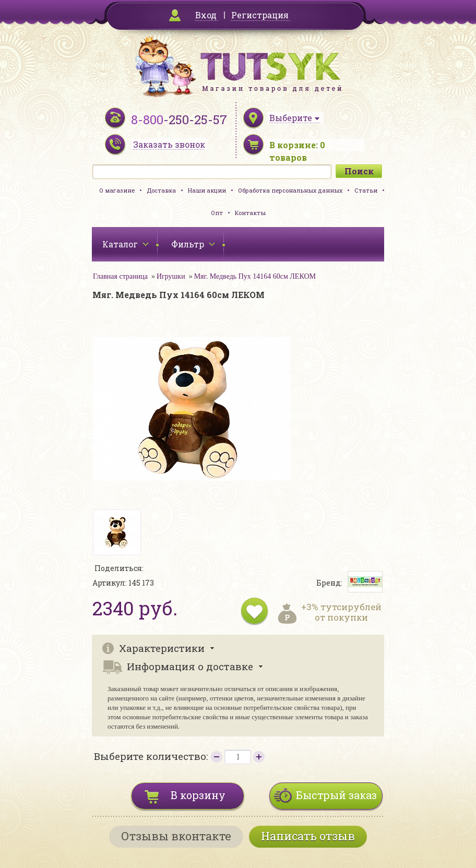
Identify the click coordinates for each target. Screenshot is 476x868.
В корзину (198, 795)
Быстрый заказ (336, 795)
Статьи (366, 190)
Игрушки (171, 276)
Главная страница (120, 276)
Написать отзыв (308, 836)
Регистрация (260, 15)
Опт (217, 213)
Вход (206, 15)
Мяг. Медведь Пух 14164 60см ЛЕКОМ (255, 276)
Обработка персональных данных (290, 190)
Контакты (250, 213)
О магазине (117, 190)
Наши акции (207, 190)
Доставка (161, 190)
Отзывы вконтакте (176, 836)
